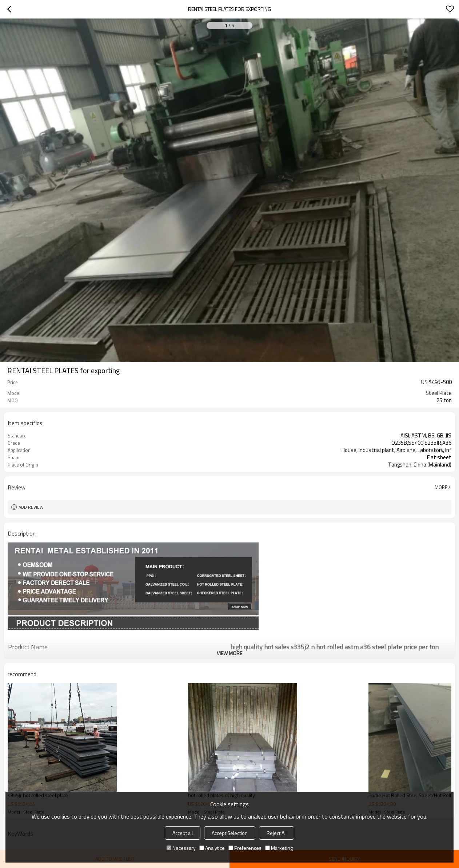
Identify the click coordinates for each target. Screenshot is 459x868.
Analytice (212, 848)
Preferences (245, 848)
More (441, 487)
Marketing (279, 848)
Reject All (277, 833)
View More (229, 653)
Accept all (183, 833)
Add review (31, 507)
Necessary (181, 848)
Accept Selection (230, 833)
